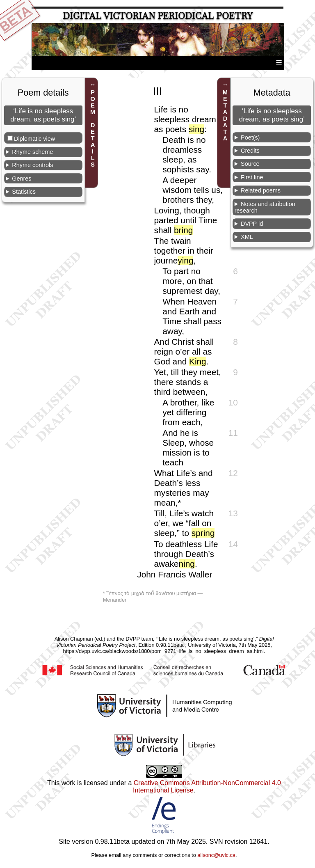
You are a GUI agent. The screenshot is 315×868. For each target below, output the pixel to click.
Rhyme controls (32, 165)
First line (252, 177)
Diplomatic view (34, 139)
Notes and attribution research (265, 207)
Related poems (261, 190)
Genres (22, 179)
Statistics (24, 192)
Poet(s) (250, 137)
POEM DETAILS (93, 128)
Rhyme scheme (32, 152)
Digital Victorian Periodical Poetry (158, 16)
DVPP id (252, 224)
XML (247, 237)
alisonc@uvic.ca (216, 855)
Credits (250, 151)
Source (250, 164)
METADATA (225, 115)
